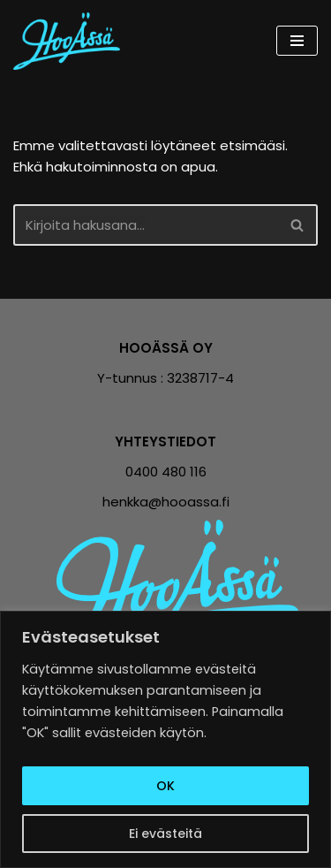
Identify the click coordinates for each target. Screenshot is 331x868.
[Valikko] (297, 41)
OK (165, 786)
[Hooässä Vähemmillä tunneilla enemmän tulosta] (71, 41)
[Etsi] (146, 225)
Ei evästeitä (165, 834)
